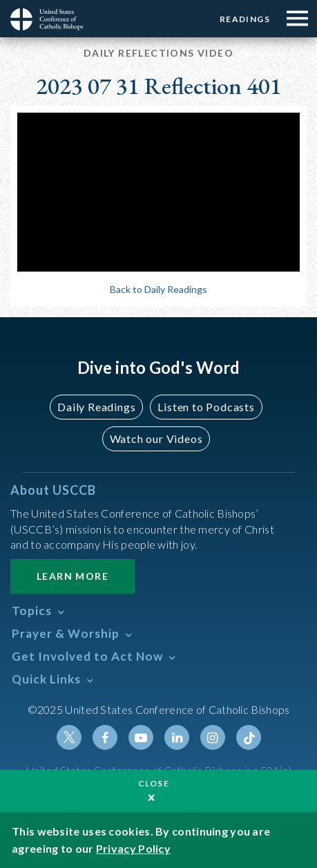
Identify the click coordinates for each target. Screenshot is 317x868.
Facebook (105, 737)
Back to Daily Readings (158, 289)
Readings (245, 19)
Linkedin (177, 737)
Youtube (141, 737)
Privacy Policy (133, 848)
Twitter (69, 737)
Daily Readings (96, 407)
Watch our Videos (156, 438)
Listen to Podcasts (206, 407)
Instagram (213, 737)
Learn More (73, 576)
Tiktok (249, 737)
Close (154, 783)
